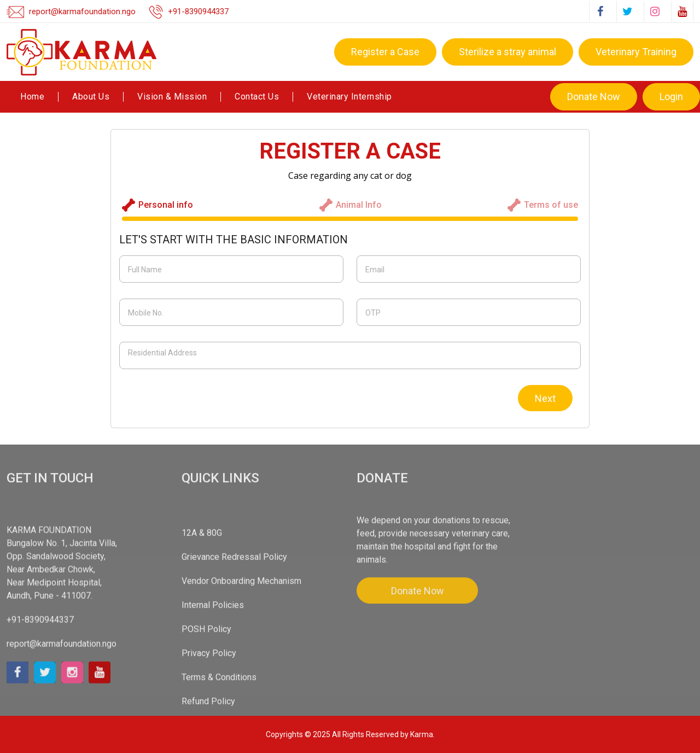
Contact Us (257, 97)
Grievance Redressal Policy (234, 660)
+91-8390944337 (199, 11)
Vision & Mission (172, 97)
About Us (91, 97)
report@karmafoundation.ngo (82, 11)
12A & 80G (202, 636)
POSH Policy (206, 732)
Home (32, 97)
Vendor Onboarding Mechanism (241, 684)
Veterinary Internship (349, 97)
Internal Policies (213, 708)
